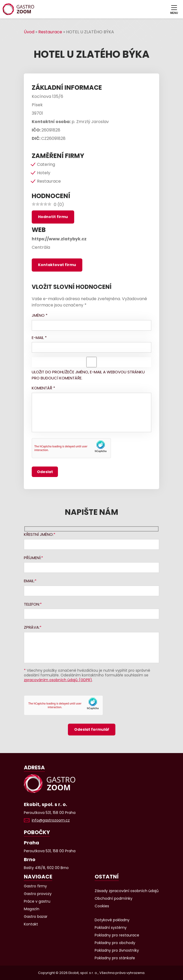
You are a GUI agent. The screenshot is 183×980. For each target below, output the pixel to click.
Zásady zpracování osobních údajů (127, 891)
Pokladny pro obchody (115, 943)
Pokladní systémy (111, 928)
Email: (29, 581)
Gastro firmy (35, 886)
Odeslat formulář (92, 729)
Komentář (43, 388)
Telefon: (32, 604)
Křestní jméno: (39, 534)
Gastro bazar (36, 917)
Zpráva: (32, 627)
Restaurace (50, 32)
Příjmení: (33, 558)
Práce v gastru (37, 901)
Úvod (29, 32)
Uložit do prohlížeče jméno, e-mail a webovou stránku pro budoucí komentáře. (88, 375)
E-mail (39, 338)
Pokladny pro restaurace (117, 935)
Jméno (40, 315)
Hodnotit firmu (53, 217)
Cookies (102, 906)
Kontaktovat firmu (57, 265)
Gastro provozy (38, 894)
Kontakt (31, 924)
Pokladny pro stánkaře (115, 958)
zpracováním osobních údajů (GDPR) (58, 680)
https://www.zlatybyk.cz (59, 239)
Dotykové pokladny (112, 920)
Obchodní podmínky (114, 898)
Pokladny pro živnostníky (117, 950)
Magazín (32, 909)
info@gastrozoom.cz (51, 820)
